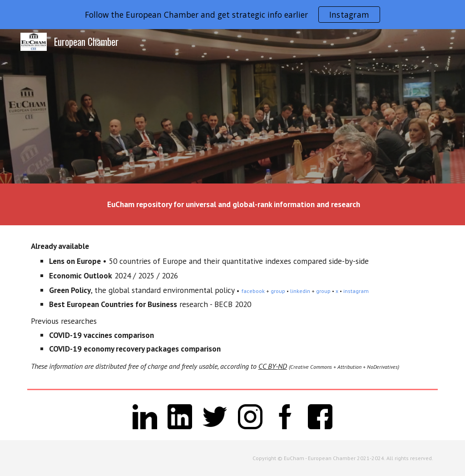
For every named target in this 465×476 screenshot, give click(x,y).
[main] (233, 204)
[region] (232, 15)
